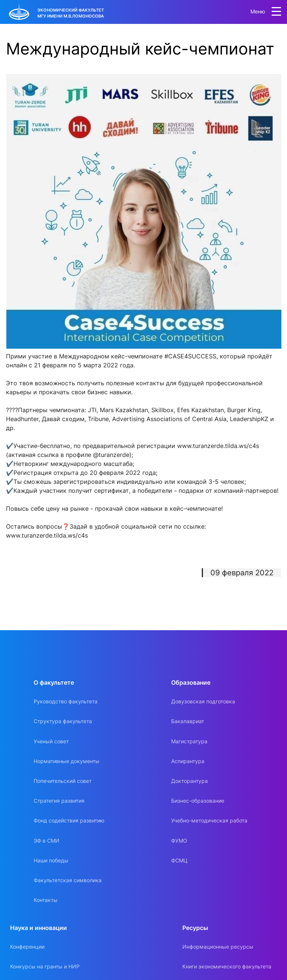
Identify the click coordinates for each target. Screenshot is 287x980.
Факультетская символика (68, 880)
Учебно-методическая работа (209, 820)
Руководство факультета (66, 701)
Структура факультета (63, 721)
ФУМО (179, 841)
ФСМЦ (179, 860)
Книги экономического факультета (227, 966)
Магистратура (189, 741)
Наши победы (51, 860)
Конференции (27, 947)
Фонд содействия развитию (69, 820)
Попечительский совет (63, 781)
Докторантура (189, 781)
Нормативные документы (67, 761)
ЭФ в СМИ (47, 841)
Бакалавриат (188, 721)
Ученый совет (51, 741)
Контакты (46, 900)
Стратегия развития (59, 801)
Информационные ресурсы (218, 947)
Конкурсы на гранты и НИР (45, 966)
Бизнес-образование (198, 801)
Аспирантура (188, 761)
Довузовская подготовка (203, 701)
